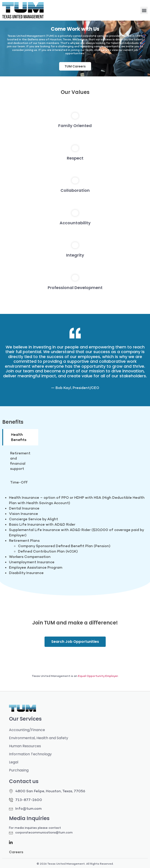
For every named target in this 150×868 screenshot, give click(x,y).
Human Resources (25, 746)
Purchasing (19, 770)
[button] (144, 10)
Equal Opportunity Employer (98, 676)
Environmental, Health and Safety (39, 738)
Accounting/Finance (27, 730)
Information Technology (30, 754)
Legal (14, 762)
